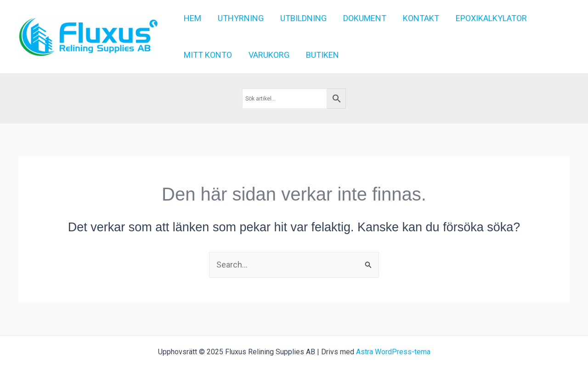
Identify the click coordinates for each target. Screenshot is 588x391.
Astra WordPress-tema (393, 352)
